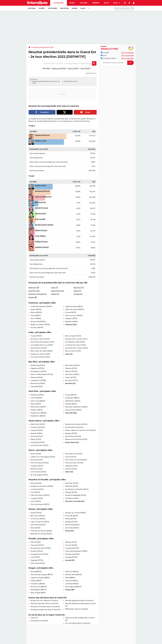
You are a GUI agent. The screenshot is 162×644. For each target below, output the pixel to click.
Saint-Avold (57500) (38, 563)
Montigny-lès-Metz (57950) (41, 548)
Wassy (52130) (36, 439)
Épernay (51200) (37, 460)
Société (42, 8)
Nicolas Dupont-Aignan (44, 225)
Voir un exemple (128, 53)
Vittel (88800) (70, 578)
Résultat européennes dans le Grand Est (46, 610)
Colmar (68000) (36, 398)
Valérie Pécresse (42, 208)
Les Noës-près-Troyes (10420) (76, 348)
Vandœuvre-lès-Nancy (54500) (42, 486)
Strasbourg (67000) (59, 68)
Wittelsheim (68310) (73, 401)
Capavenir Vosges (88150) (40, 578)
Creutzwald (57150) (72, 548)
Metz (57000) (85, 68)
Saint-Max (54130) (72, 483)
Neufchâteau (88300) (38, 590)
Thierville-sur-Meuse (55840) (41, 531)
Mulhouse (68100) (37, 395)
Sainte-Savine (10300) (39, 348)
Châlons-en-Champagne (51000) (43, 457)
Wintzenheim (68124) (73, 410)
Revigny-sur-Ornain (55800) (76, 513)
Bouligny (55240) (71, 522)
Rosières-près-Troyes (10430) (76, 339)
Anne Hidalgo (40, 236)
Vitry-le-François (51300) (40, 463)
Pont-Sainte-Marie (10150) (40, 357)
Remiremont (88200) (39, 587)
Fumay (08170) (71, 312)
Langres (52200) (37, 430)
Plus (117, 3)
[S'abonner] (117, 63)
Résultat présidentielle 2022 (43, 47)
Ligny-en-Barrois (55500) (40, 522)
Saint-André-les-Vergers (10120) (42, 342)
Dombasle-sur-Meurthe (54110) (77, 489)
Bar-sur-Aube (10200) (73, 336)
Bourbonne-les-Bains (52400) (76, 424)
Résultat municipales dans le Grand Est (45, 607)
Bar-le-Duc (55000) (38, 516)
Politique (32, 8)
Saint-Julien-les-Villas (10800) (42, 351)
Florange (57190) (71, 557)
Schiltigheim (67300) (38, 371)
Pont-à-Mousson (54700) (40, 504)
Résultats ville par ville (71, 81)
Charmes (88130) (72, 581)
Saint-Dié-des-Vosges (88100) (42, 575)
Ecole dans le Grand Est (39, 621)
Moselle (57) (78, 294)
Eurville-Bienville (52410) (74, 427)
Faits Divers (52, 8)
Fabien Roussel (41, 230)
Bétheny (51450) (37, 469)
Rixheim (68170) (37, 410)
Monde (75, 8)
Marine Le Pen (41, 141)
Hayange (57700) (37, 560)
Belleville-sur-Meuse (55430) (41, 534)
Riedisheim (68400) (38, 416)
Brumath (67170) (71, 380)
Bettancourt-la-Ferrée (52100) (76, 439)
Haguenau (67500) (37, 368)
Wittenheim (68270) (38, 407)
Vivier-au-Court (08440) (74, 316)
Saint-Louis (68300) (38, 401)
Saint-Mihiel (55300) (38, 525)
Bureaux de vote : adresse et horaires (44, 601)
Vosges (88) (33, 297)
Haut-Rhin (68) (34, 291)
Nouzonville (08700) (38, 322)
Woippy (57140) (71, 542)
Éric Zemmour (40, 202)
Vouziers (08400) (37, 328)
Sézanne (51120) (71, 469)
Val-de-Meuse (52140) (73, 436)
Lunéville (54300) (37, 489)
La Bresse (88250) (72, 584)
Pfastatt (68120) (71, 404)
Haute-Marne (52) (58, 291)
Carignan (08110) (71, 318)
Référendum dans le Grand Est (77, 609)
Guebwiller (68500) (72, 398)
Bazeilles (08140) (71, 322)
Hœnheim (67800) (72, 374)
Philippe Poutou (41, 242)
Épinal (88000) (36, 572)
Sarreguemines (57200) (39, 554)
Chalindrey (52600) (38, 442)
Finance (96, 3)
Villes (83, 8)
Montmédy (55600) (72, 525)
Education (64, 8)
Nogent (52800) (36, 433)
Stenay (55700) (71, 519)
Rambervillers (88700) (74, 575)
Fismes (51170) (71, 457)
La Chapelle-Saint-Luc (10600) (42, 345)
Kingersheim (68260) (39, 413)
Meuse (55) (55, 294)
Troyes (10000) (36, 336)
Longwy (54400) (37, 498)
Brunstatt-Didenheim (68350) (76, 407)
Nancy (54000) (36, 483)
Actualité (105, 53)
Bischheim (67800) (38, 383)
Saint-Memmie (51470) (74, 454)
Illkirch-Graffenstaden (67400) (42, 374)
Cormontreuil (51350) (38, 472)
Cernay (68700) (71, 395)
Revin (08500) (36, 318)
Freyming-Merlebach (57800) (76, 551)
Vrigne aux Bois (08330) (74, 306)
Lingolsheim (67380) (38, 380)
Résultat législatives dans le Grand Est (79, 601)
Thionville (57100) (37, 545)
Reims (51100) (73, 68)
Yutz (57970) (35, 557)
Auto (106, 3)
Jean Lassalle (40, 219)
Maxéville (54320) (72, 486)
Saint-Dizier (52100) (38, 424)
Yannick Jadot (41, 213)
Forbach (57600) (37, 551)
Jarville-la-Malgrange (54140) (76, 495)
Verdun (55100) (36, 513)
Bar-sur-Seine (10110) (73, 351)
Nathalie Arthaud (42, 247)
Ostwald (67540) (37, 386)
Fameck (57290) (71, 545)
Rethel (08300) (36, 312)
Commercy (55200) (38, 519)
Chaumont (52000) (38, 427)
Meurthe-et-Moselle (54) (38, 294)
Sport (72, 3)
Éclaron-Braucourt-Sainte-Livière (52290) (80, 430)
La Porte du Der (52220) (39, 445)
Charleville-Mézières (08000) (41, 306)
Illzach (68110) (36, 404)
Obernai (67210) (71, 368)
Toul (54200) (35, 492)
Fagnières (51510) (71, 466)
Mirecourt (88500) (72, 572)
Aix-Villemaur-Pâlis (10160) (75, 342)
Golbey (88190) (36, 581)
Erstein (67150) (71, 377)
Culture (83, 3)
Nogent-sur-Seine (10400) (40, 354)
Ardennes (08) (34, 288)
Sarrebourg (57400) (72, 554)
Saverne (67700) (71, 371)
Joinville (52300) (37, 436)
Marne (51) (77, 291)
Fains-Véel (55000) (72, 528)
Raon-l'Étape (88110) (38, 593)
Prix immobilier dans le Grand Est (78, 623)
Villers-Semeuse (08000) (75, 309)
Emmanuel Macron (42, 135)
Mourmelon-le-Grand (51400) (76, 460)
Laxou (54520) (36, 501)
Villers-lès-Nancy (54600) (40, 495)
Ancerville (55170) (72, 516)
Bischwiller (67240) (72, 365)
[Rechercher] (124, 8)
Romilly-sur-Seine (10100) (40, 339)
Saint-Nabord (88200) (73, 587)
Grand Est (34, 618)
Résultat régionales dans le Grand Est (45, 604)
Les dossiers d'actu (108, 58)
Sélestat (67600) (37, 377)
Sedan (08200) (36, 309)
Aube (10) (54, 288)
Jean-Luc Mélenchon (43, 197)
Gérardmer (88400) (38, 584)
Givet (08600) (36, 316)
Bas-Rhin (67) (79, 288)
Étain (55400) (36, 528)
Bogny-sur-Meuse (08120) (40, 325)
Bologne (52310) (71, 433)
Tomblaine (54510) (72, 498)
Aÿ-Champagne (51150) (39, 475)
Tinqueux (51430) (37, 466)
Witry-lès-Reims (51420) (74, 463)
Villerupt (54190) (71, 492)
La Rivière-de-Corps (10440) (76, 345)
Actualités (59, 3)
